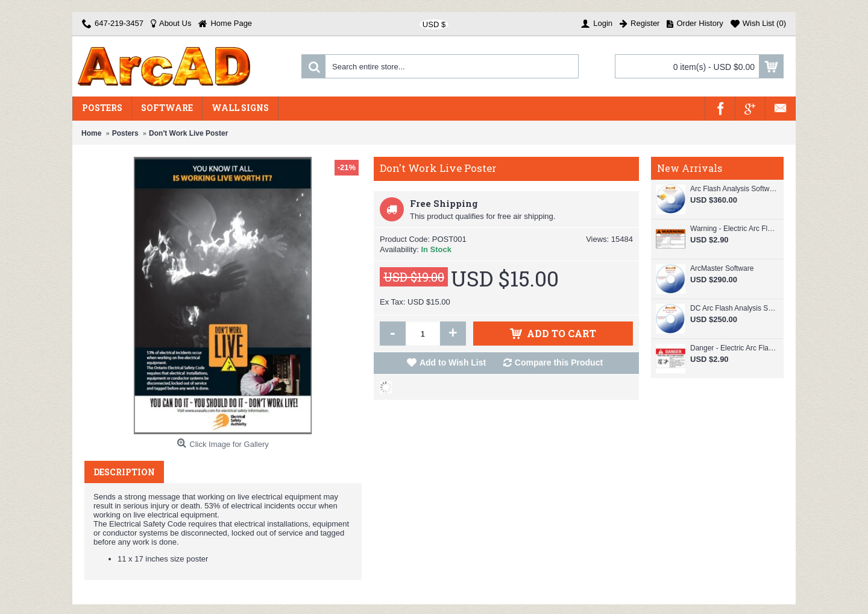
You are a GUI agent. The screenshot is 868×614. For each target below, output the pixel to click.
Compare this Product (559, 362)
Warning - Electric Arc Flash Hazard (734, 229)
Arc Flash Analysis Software (734, 189)
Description (124, 472)
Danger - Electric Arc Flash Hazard (734, 348)
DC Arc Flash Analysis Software (734, 308)
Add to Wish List (453, 362)
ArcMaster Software (722, 268)
